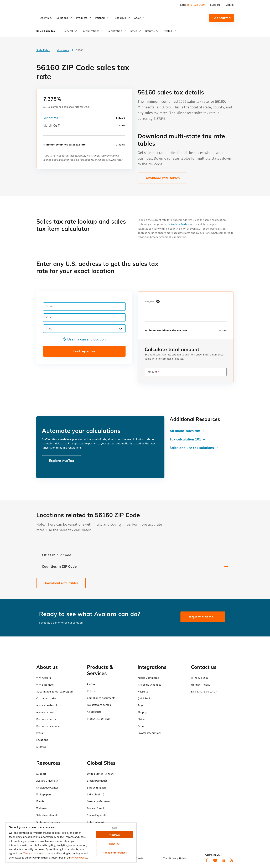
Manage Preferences (115, 853)
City (48, 318)
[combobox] (84, 329)
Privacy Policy (79, 858)
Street (50, 307)
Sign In (230, 5)
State (49, 329)
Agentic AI (46, 18)
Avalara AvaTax (180, 224)
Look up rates (84, 351)
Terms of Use (31, 854)
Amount (152, 372)
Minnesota (51, 118)
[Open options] (121, 329)
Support (215, 5)
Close (115, 828)
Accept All (115, 835)
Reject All (115, 844)
